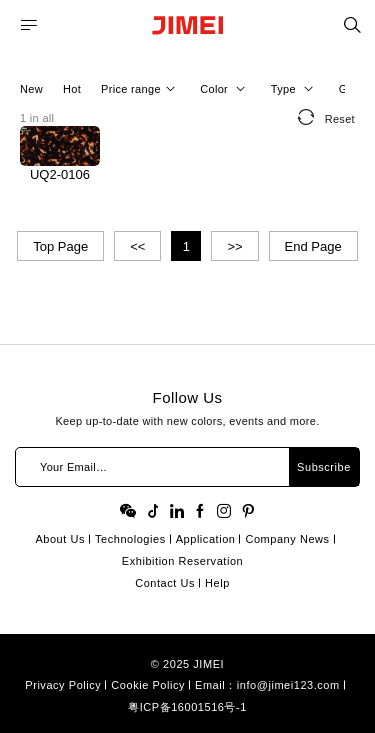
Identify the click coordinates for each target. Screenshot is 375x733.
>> (234, 246)
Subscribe (324, 467)
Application (206, 539)
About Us (60, 539)
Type (295, 89)
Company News (287, 539)
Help (217, 583)
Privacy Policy (63, 685)
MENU (29, 25)
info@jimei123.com (288, 685)
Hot (72, 89)
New (31, 89)
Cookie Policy (148, 685)
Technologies (130, 539)
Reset (326, 117)
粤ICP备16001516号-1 (187, 707)
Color (225, 89)
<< (137, 246)
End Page (313, 246)
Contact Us (165, 583)
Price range (140, 89)
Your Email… (73, 467)
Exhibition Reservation (182, 561)
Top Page (60, 246)
